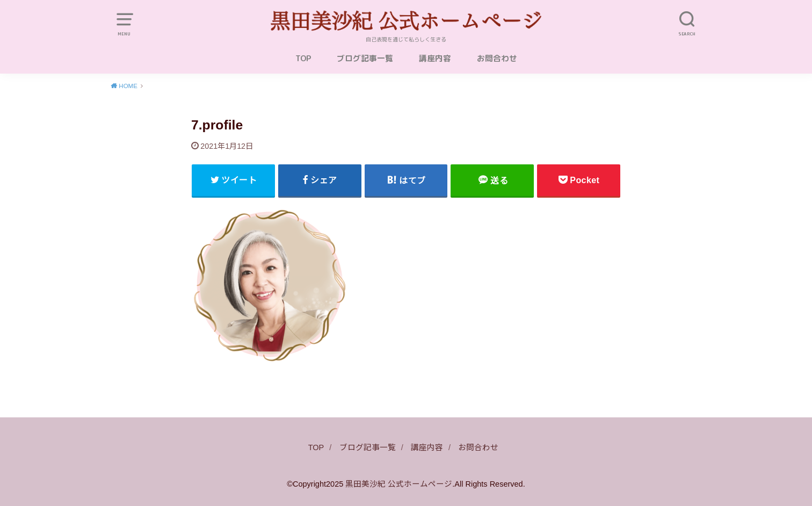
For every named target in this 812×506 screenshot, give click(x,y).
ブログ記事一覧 (365, 58)
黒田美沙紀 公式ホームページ (399, 484)
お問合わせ (497, 58)
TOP (303, 58)
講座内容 (435, 58)
